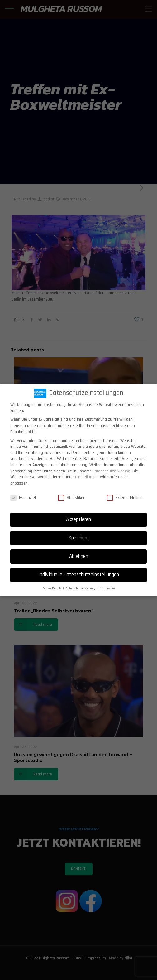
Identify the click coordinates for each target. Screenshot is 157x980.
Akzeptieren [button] (78, 519)
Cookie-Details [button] (52, 588)
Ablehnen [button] (79, 556)
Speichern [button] (79, 538)
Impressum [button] (107, 588)
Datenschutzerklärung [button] (81, 588)
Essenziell (24, 498)
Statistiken (72, 498)
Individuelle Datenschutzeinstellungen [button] (79, 575)
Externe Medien (125, 498)
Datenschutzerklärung (111, 471)
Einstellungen (87, 477)
